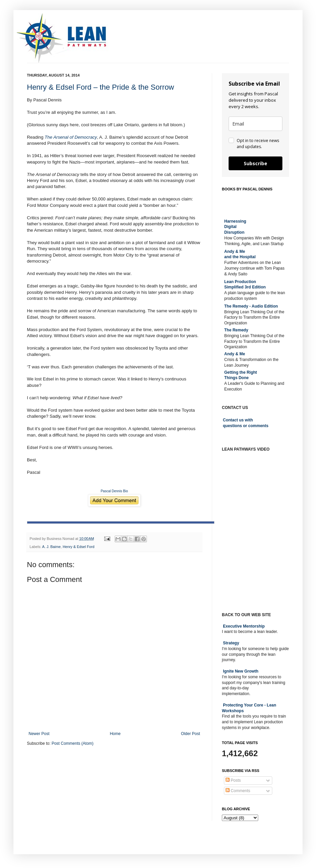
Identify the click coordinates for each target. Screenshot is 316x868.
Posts (233, 780)
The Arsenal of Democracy (71, 137)
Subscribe (255, 163)
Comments (238, 791)
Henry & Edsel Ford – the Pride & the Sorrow (101, 87)
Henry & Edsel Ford (78, 547)
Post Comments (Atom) (72, 743)
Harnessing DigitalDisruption (235, 227)
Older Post (190, 734)
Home (115, 734)
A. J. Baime (51, 547)
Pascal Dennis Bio (114, 491)
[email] (255, 124)
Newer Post (39, 734)
